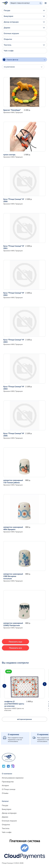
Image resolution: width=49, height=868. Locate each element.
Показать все (16, 648)
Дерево (24, 28)
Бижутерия (24, 16)
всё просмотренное (24, 719)
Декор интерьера (24, 22)
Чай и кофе (9, 51)
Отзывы (5, 793)
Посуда (24, 10)
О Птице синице (9, 789)
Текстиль (24, 45)
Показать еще (15, 642)
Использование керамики (13, 778)
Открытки (8, 39)
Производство (8, 782)
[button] (45, 684)
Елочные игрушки (11, 33)
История (5, 785)
